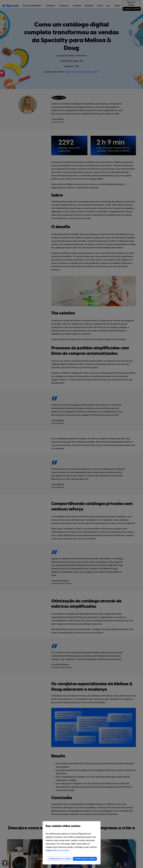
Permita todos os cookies (85, 859)
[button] (5, 863)
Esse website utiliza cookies (72, 828)
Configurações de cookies (60, 859)
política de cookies (61, 850)
